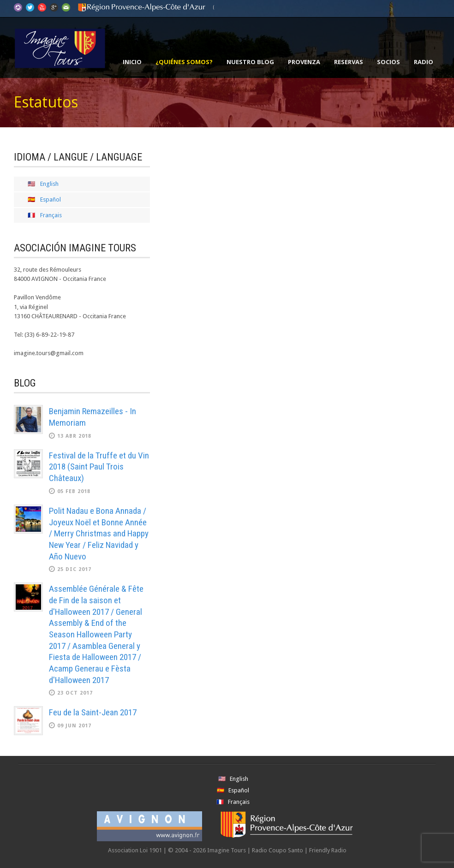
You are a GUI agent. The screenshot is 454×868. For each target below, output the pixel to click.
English (49, 184)
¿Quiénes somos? (184, 62)
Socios (388, 62)
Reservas (349, 62)
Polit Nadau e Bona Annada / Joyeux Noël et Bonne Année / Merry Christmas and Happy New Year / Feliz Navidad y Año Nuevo (99, 534)
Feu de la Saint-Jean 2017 (93, 712)
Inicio (132, 62)
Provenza (304, 62)
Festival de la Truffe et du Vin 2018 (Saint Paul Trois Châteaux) (99, 467)
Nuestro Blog (250, 62)
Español (51, 199)
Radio (424, 62)
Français (51, 215)
